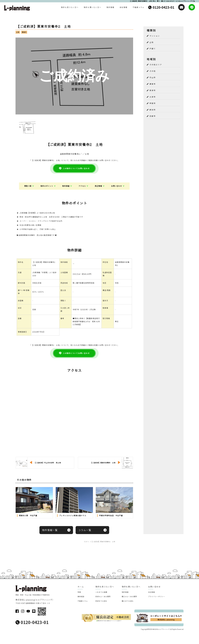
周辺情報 (98, 186)
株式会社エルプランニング (161, 629)
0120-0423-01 (163, 7)
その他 (153, 71)
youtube (28, 611)
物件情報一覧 (50, 530)
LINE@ (34, 611)
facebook (17, 611)
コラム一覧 (85, 530)
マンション (155, 36)
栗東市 (153, 84)
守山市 (153, 77)
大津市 (153, 97)
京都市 (153, 116)
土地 (152, 42)
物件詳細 (66, 186)
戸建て (153, 49)
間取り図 (28, 186)
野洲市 (153, 110)
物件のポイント (47, 186)
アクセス (82, 186)
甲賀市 (153, 103)
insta (23, 611)
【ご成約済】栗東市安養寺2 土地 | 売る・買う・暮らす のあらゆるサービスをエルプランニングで (161, 1)
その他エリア (156, 65)
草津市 (153, 90)
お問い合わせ (116, 186)
